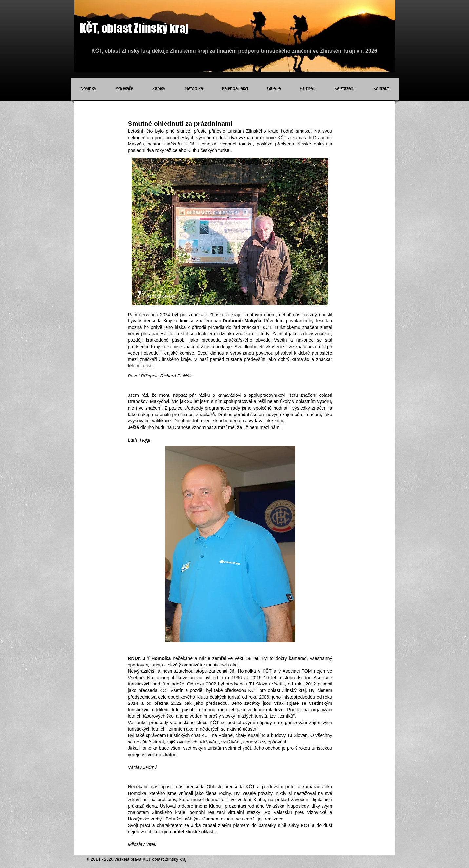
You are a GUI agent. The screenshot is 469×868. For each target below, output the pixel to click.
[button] (235, 89)
